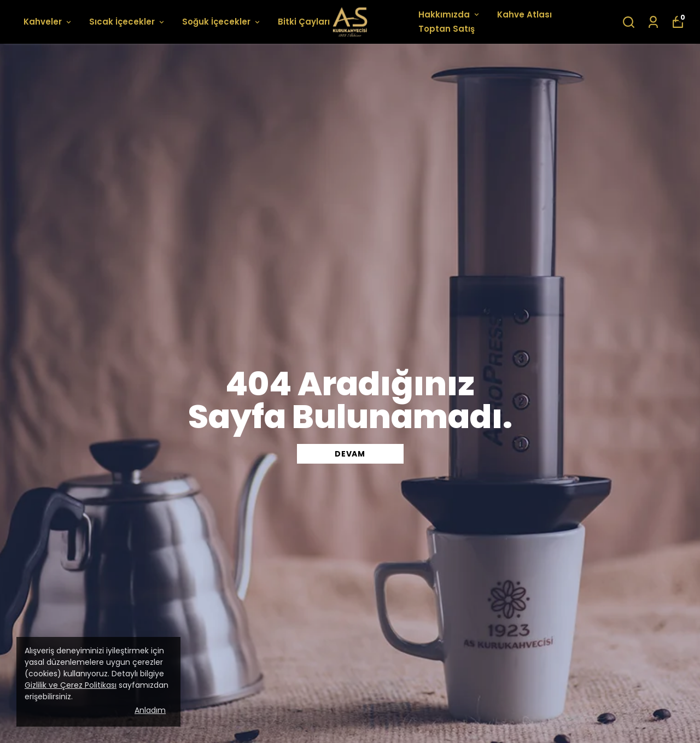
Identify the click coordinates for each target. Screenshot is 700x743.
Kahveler (48, 22)
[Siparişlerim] (653, 22)
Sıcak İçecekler (127, 22)
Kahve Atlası (524, 14)
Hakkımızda (450, 14)
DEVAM (350, 454)
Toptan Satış (447, 29)
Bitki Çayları (309, 22)
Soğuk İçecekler (222, 22)
